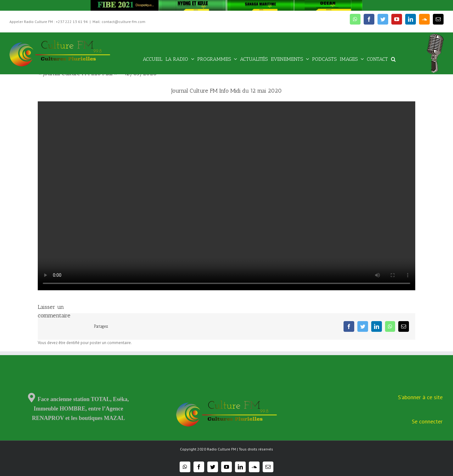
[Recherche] (393, 59)
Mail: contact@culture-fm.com (119, 22)
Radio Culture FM (221, 449)
